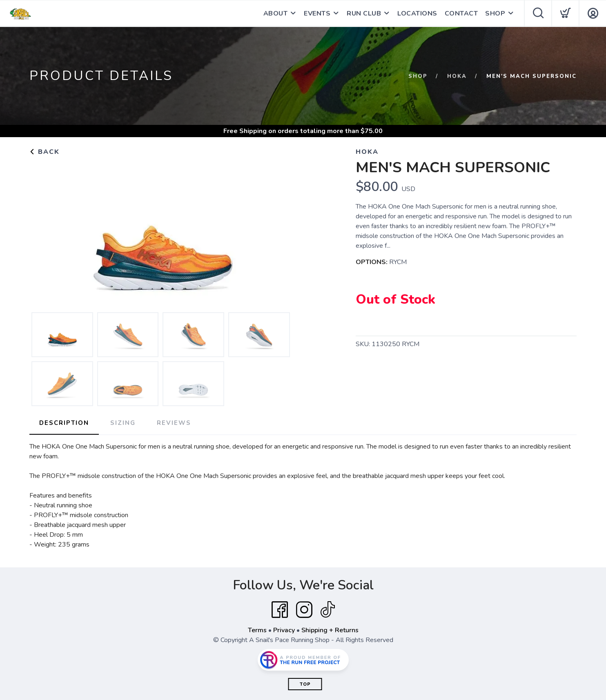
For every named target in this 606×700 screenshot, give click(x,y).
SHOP (495, 13)
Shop (418, 76)
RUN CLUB (364, 13)
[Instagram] (304, 610)
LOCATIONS (417, 13)
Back (45, 152)
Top (305, 684)
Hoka (457, 76)
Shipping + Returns (330, 630)
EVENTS (317, 13)
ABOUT (276, 13)
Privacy (284, 630)
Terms (257, 630)
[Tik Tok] (328, 610)
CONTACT (461, 13)
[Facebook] (280, 610)
